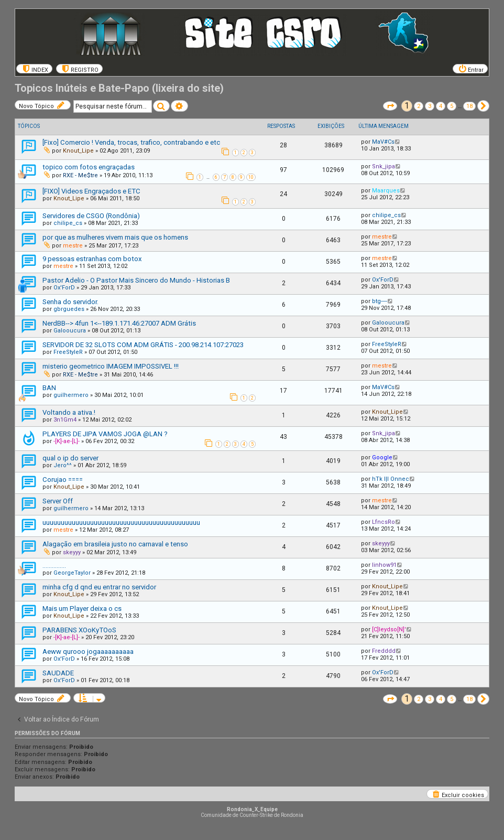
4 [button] (441, 106)
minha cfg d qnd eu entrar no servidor (99, 587)
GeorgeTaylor (72, 573)
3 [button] (430, 106)
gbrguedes (69, 309)
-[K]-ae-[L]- (67, 441)
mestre (73, 246)
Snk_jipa (384, 166)
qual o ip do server (70, 458)
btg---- (380, 301)
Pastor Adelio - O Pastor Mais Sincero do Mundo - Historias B (136, 280)
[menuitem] (34, 69)
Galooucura (70, 331)
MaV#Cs (383, 142)
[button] (390, 106)
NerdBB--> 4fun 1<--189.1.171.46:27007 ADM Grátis (119, 323)
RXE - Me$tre (80, 175)
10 (251, 177)
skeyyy (72, 552)
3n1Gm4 (65, 420)
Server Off (58, 501)
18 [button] (469, 106)
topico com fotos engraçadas (89, 167)
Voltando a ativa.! (69, 412)
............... (54, 566)
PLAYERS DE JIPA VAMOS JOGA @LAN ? (105, 434)
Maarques (386, 191)
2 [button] (419, 106)
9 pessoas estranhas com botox (92, 259)
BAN (49, 388)
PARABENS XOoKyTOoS (79, 630)
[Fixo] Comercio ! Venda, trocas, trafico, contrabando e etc (131, 142)
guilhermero (71, 395)
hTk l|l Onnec (391, 479)
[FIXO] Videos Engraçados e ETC (91, 191)
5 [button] (452, 106)
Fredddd (384, 651)
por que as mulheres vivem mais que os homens (115, 237)
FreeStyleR (68, 352)
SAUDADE (58, 673)
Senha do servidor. (70, 302)
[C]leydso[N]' (389, 629)
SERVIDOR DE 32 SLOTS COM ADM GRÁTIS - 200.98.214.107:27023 (143, 345)
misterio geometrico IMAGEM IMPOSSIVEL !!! (111, 366)
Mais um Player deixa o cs (82, 609)
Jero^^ (63, 465)
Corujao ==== (63, 480)
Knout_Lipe (78, 151)
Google (382, 457)
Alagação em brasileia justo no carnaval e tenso (115, 544)
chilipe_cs (68, 223)
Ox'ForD (64, 288)
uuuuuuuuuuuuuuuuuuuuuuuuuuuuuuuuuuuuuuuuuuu (121, 523)
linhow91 (384, 565)
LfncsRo (384, 522)
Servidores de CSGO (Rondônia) (91, 216)
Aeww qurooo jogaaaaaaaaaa (88, 651)
